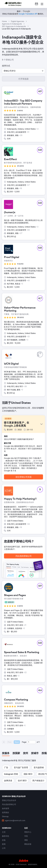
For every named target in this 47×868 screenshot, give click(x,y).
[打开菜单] (42, 4)
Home (4, 21)
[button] (23, 71)
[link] (36, 4)
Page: (24, 742)
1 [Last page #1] (39, 742)
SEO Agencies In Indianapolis (14, 26)
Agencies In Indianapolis (12, 24)
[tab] (6, 753)
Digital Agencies (18, 21)
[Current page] (31, 742)
